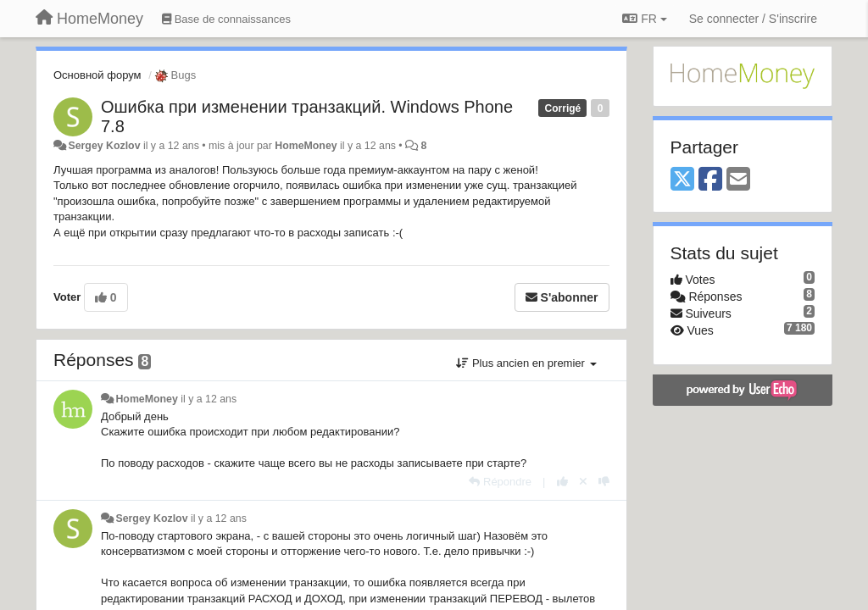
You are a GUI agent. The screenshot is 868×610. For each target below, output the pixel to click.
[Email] (738, 180)
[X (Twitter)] (682, 180)
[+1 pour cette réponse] (562, 482)
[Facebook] (710, 180)
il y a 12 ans (209, 399)
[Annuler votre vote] (583, 482)
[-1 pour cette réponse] (604, 482)
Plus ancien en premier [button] (526, 363)
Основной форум (97, 75)
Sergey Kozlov (104, 146)
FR (644, 19)
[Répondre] (500, 482)
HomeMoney (306, 146)
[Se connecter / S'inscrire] (753, 19)
